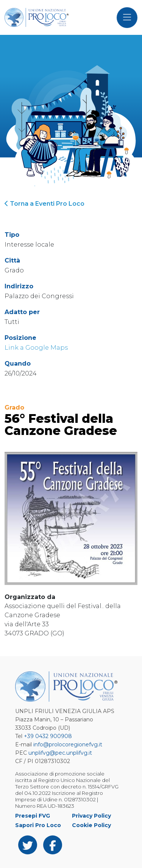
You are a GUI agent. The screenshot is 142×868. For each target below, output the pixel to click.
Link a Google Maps (36, 348)
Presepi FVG (33, 816)
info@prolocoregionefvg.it (68, 744)
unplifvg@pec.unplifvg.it (60, 753)
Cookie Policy (91, 825)
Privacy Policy (91, 816)
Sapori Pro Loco (38, 825)
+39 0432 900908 (48, 736)
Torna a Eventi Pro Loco (44, 204)
